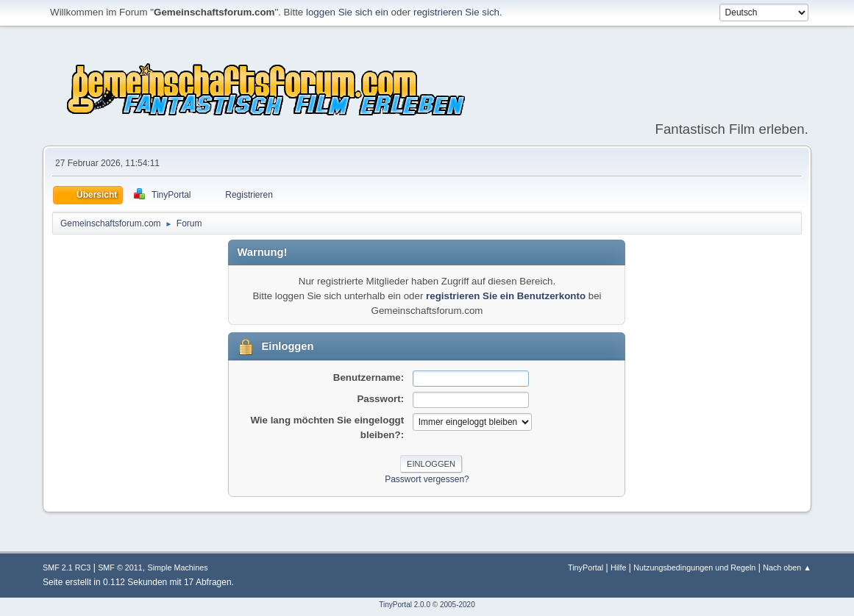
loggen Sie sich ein (347, 12)
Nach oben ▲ (787, 567)
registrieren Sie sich (456, 12)
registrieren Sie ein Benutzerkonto (506, 296)
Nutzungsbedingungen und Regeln (694, 567)
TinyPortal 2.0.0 (405, 605)
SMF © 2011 (120, 567)
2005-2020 (458, 605)
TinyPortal (586, 567)
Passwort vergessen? (427, 479)
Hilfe (619, 567)
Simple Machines (178, 567)
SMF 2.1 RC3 (67, 567)
